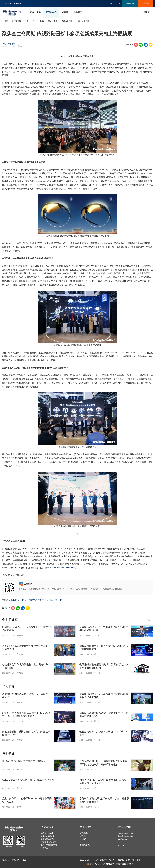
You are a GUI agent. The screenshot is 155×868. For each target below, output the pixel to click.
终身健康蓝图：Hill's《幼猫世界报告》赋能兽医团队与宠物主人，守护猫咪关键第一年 (103, 763)
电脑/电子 (15, 600)
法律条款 (6, 860)
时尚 (24, 600)
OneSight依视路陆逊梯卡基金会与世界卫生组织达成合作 (26, 647)
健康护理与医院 (36, 600)
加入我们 (83, 839)
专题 (27, 21)
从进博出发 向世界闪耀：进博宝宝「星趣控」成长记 (26, 696)
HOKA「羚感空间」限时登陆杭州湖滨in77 (24, 761)
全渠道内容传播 (47, 836)
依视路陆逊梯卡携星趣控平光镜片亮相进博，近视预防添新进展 (105, 647)
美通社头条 (53, 21)
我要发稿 (130, 3)
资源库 (65, 12)
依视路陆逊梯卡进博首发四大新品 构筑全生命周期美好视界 (26, 733)
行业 (34, 21)
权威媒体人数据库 (48, 842)
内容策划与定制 (47, 833)
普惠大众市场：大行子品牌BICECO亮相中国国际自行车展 (27, 800)
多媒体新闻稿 (67, 21)
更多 (150, 620)
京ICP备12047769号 (125, 864)
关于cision (84, 836)
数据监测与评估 (47, 839)
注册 (111, 3)
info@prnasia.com (126, 836)
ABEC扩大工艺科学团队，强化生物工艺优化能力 (28, 780)
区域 (42, 21)
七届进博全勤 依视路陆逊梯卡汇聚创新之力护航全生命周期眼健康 (104, 666)
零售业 (59, 600)
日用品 (50, 600)
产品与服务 (35, 12)
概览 (6, 21)
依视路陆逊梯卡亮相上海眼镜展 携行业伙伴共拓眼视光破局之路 (104, 629)
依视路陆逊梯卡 (8, 44)
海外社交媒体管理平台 (50, 845)
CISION (129, 860)
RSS (24, 860)
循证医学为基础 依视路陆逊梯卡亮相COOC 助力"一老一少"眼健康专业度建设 (26, 714)
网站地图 (16, 860)
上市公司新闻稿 (83, 21)
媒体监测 (145, 3)
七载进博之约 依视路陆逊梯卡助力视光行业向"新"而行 (25, 666)
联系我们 (78, 12)
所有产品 (45, 848)
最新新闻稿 (16, 21)
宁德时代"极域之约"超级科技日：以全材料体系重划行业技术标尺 (104, 800)
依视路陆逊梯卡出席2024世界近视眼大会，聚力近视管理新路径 (104, 714)
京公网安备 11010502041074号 (101, 864)
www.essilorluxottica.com (63, 568)
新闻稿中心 (51, 12)
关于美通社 (86, 827)
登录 (118, 3)
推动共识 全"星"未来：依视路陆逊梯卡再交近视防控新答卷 (27, 629)
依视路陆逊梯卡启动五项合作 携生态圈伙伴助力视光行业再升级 (104, 696)
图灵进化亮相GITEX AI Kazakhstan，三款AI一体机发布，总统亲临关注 (104, 781)
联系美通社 (125, 827)
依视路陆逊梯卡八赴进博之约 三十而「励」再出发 (104, 733)
